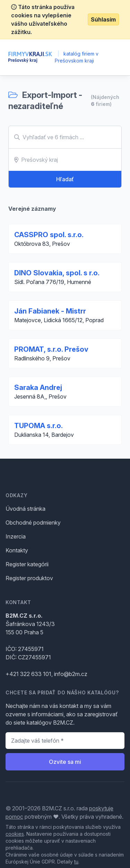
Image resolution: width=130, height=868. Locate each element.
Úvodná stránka (25, 509)
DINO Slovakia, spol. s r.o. (57, 273)
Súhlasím (103, 19)
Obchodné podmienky (33, 523)
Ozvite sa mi (65, 762)
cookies (15, 834)
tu (76, 862)
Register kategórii (27, 564)
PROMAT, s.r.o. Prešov (51, 349)
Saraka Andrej (38, 387)
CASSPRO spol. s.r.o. (49, 235)
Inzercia (16, 536)
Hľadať (65, 179)
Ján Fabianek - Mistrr (50, 311)
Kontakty (17, 550)
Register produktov (29, 578)
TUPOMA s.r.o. (38, 426)
